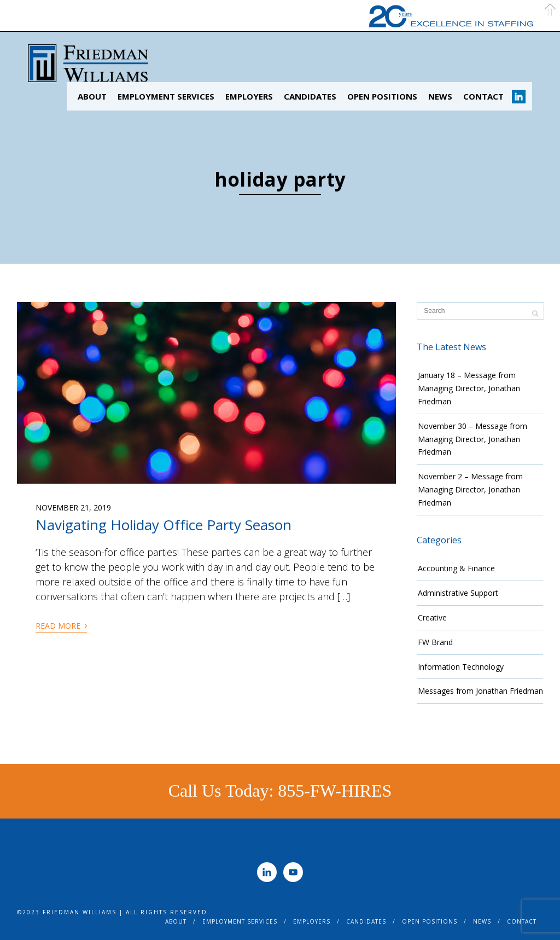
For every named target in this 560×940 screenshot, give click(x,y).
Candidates (310, 96)
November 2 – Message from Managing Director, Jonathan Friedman (470, 489)
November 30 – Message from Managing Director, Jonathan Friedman (472, 439)
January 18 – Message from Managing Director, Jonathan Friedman (469, 388)
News (440, 96)
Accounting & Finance (456, 568)
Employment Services (166, 96)
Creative (432, 617)
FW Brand (435, 642)
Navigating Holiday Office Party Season (164, 525)
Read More (61, 625)
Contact (483, 96)
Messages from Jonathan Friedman (480, 691)
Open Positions (382, 96)
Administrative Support (458, 593)
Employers (249, 96)
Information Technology (461, 667)
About (92, 96)
